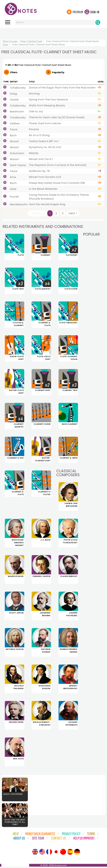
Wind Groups (10, 41)
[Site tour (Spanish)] (70, 853)
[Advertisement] (53, 33)
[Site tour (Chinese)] (63, 853)
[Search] (98, 22)
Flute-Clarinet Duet (31, 41)
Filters (14, 72)
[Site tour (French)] (49, 853)
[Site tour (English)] (35, 853)
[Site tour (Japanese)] (56, 853)
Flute (5, 44)
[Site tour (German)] (77, 853)
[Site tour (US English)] (42, 853)
